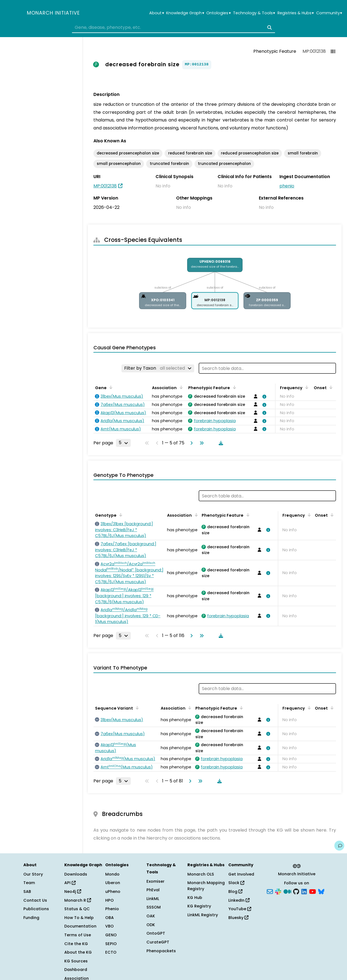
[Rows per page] (123, 443)
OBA (109, 918)
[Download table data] (220, 443)
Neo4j (73, 892)
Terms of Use (78, 935)
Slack (236, 883)
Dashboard (76, 970)
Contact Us (35, 900)
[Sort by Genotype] (120, 515)
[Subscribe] (270, 891)
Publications (36, 909)
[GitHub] (296, 891)
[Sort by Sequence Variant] (136, 708)
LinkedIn (239, 900)
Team (29, 883)
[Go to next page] (190, 443)
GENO (111, 935)
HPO (109, 900)
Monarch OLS (201, 874)
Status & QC (77, 909)
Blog (235, 892)
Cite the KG (76, 944)
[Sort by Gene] (110, 387)
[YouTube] (313, 891)
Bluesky (238, 918)
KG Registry (199, 906)
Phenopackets (161, 951)
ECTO (111, 952)
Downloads (76, 874)
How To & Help (79, 918)
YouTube (240, 909)
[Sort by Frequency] (306, 387)
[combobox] (174, 27)
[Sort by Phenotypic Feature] (233, 387)
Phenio (112, 909)
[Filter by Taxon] (158, 368)
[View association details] (263, 397)
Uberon (113, 883)
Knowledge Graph (185, 13)
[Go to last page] (201, 443)
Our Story (33, 874)
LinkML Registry (203, 915)
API (70, 883)
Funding (31, 918)
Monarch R (78, 900)
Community (329, 13)
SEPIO (111, 944)
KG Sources (76, 961)
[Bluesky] (321, 891)
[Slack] (278, 891)
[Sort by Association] (180, 387)
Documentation (80, 926)
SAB (27, 892)
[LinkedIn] (304, 891)
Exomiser (156, 881)
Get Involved (241, 874)
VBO (109, 926)
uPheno (113, 892)
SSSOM (154, 907)
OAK (151, 916)
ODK (151, 925)
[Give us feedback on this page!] (339, 846)
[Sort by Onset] (330, 387)
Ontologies (218, 13)
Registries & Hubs (296, 13)
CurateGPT (158, 942)
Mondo (112, 874)
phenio (287, 186)
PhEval (153, 890)
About (156, 13)
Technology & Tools (254, 13)
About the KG (78, 952)
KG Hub (195, 898)
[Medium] (287, 891)
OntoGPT (156, 933)
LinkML (153, 899)
